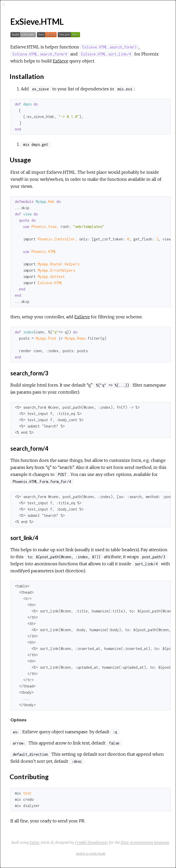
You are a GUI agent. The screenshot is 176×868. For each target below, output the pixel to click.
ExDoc (35, 842)
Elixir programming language (145, 842)
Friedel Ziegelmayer (92, 842)
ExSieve (61, 61)
